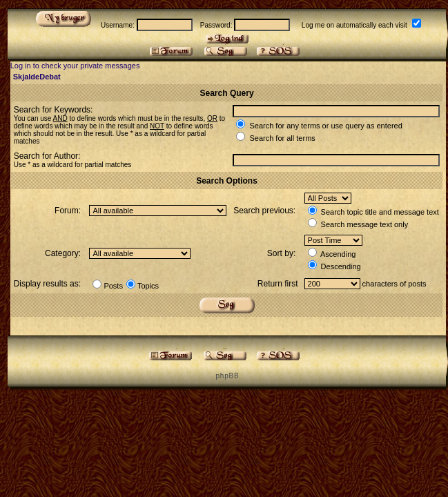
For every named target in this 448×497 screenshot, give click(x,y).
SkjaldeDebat (37, 77)
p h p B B (226, 376)
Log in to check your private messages (75, 66)
